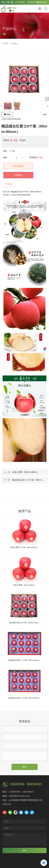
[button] (23, 705)
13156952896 (20, 2)
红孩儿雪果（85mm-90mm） (26, 472)
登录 (3, 2)
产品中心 (9, 30)
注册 (8, 2)
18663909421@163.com (19, 796)
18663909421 (31, 2)
